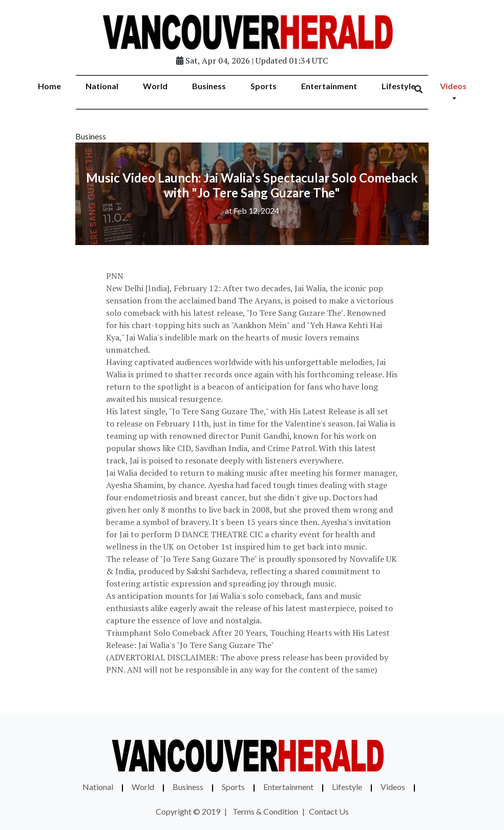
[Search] (425, 90)
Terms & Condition (265, 811)
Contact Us (329, 811)
